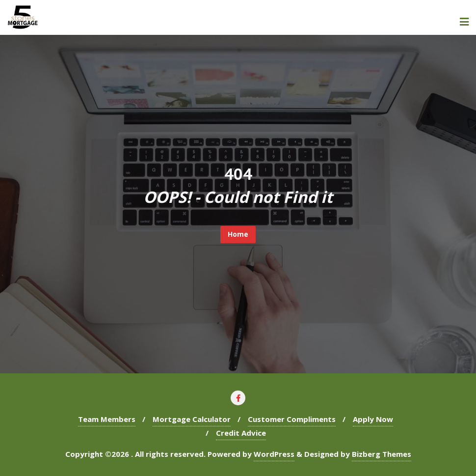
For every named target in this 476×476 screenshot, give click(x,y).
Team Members (107, 419)
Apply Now (373, 419)
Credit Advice (241, 433)
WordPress (274, 454)
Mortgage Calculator (192, 419)
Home (238, 234)
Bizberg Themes (382, 454)
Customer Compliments (292, 419)
